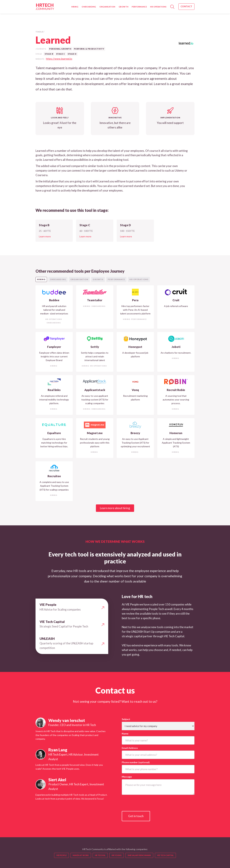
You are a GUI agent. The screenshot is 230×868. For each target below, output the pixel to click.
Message (127, 777)
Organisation (107, 7)
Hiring (75, 7)
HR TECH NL (100, 855)
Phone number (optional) (136, 762)
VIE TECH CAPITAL (165, 855)
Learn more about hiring (115, 508)
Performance (139, 7)
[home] (45, 7)
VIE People (61, 855)
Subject (126, 719)
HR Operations (158, 7)
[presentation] (147, 803)
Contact (186, 7)
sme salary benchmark (139, 855)
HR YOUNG (117, 855)
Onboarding (89, 7)
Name (125, 734)
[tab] (41, 279)
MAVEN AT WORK (81, 855)
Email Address (130, 748)
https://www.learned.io (59, 59)
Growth (124, 7)
